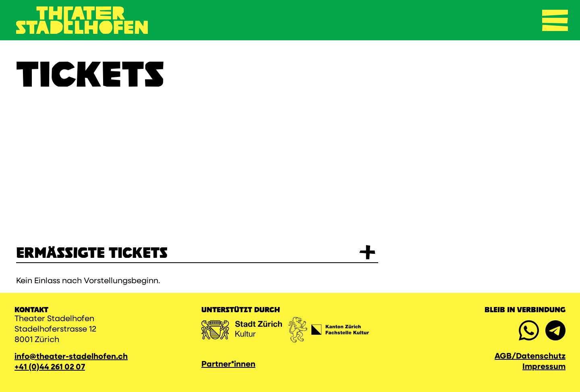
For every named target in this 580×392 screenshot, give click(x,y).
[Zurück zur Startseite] (82, 20)
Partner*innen (228, 365)
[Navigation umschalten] (555, 20)
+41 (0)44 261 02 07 (50, 367)
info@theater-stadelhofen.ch (71, 357)
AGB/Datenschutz (530, 357)
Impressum (544, 367)
